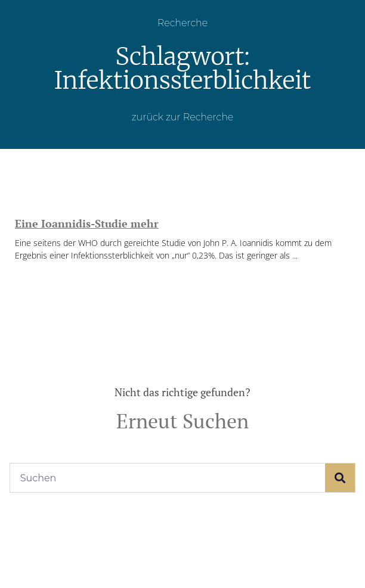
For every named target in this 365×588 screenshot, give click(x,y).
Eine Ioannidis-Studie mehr (87, 223)
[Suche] (340, 478)
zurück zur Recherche (183, 117)
